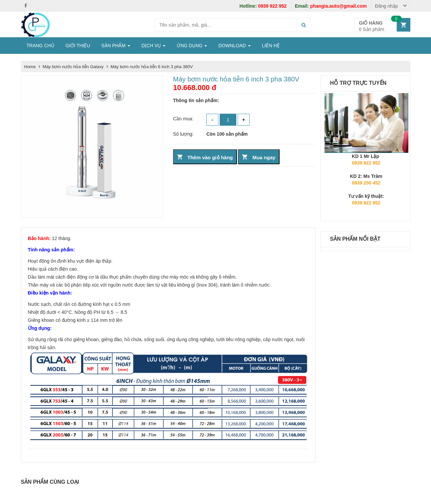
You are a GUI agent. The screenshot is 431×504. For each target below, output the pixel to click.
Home (30, 67)
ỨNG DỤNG (192, 46)
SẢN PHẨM (116, 46)
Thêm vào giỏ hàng (210, 157)
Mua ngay (264, 157)
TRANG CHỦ (40, 46)
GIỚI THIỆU (78, 46)
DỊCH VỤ (153, 46)
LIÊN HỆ (271, 46)
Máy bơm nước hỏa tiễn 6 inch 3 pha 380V (152, 67)
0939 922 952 (264, 6)
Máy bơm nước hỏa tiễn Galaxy (74, 67)
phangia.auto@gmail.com (331, 6)
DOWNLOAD (234, 46)
